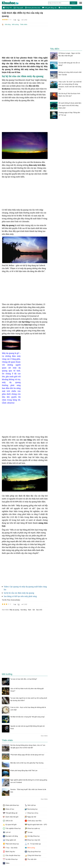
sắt (34, 610)
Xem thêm (44, 736)
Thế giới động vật (49, 8)
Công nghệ (18, 8)
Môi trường (15, 24)
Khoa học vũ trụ (65, 8)
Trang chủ (7, 8)
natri (30, 610)
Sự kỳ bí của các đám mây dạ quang (19, 593)
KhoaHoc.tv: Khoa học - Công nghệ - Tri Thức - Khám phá (12, 3)
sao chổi (39, 610)
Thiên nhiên (24, 24)
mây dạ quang (14, 610)
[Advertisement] (25, 41)
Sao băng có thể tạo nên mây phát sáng (20, 596)
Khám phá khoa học (33, 8)
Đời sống (8, 24)
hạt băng (24, 610)
